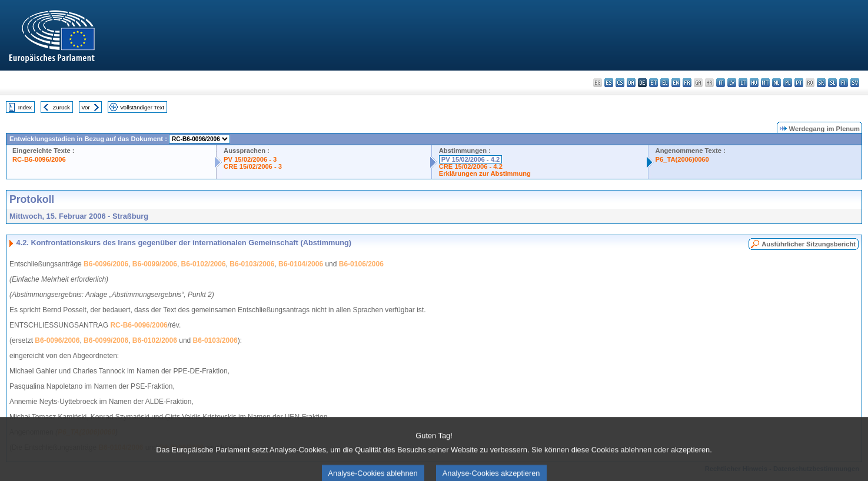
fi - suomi (844, 83)
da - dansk (631, 83)
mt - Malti (765, 83)
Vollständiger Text (142, 107)
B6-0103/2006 (252, 264)
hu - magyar (754, 83)
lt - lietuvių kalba (743, 83)
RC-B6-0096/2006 (39, 159)
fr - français (687, 83)
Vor (85, 107)
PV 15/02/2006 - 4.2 (471, 159)
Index (25, 107)
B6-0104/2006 (301, 264)
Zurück (61, 107)
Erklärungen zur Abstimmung (485, 173)
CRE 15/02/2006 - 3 (253, 166)
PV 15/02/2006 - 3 (250, 159)
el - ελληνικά (665, 83)
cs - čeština (620, 83)
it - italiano (721, 83)
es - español (609, 83)
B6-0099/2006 (155, 264)
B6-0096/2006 (106, 264)
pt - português (799, 83)
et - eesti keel (654, 83)
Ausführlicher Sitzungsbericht (809, 244)
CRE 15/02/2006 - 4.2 (471, 166)
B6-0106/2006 (361, 264)
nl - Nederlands (776, 83)
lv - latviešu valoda (732, 83)
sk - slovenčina (821, 83)
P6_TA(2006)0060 (682, 159)
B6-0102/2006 (204, 264)
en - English (676, 83)
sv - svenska (855, 83)
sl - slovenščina (832, 83)
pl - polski (788, 83)
